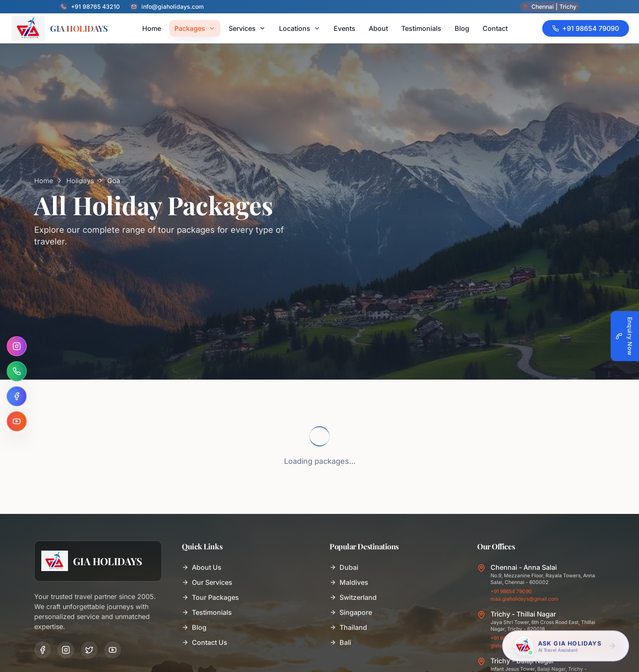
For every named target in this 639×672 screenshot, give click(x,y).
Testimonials (207, 612)
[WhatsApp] (17, 371)
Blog (194, 627)
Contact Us (205, 642)
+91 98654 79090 (511, 591)
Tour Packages (210, 597)
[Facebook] (17, 396)
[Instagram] (17, 346)
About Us (202, 567)
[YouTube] (17, 421)
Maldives (349, 582)
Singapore (351, 612)
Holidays (80, 181)
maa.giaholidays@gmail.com (525, 599)
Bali (340, 642)
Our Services (207, 582)
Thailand (348, 627)
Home (44, 181)
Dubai (344, 567)
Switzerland (353, 597)
